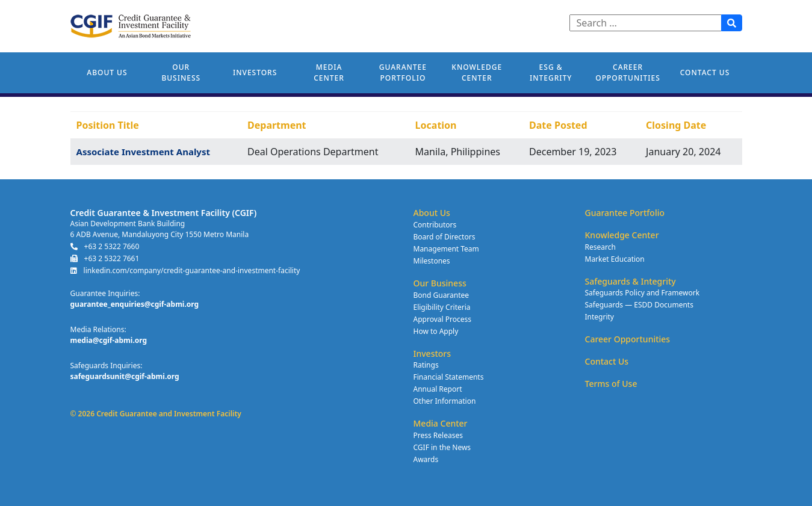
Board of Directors (445, 237)
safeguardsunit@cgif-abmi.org (125, 376)
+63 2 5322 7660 (105, 246)
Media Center (329, 73)
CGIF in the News (442, 447)
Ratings (426, 365)
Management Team (446, 249)
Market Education (615, 259)
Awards (426, 459)
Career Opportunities (628, 73)
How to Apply (436, 331)
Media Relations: (98, 329)
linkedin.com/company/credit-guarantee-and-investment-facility (185, 270)
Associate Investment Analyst (143, 152)
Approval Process (442, 319)
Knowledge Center (477, 73)
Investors (255, 73)
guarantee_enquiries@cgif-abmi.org (135, 304)
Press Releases (438, 435)
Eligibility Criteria (442, 307)
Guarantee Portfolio (403, 73)
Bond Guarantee (442, 295)
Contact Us (705, 73)
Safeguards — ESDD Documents (639, 305)
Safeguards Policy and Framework (643, 293)
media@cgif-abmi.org (109, 340)
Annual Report (438, 389)
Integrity (600, 317)
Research (600, 247)
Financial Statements (449, 377)
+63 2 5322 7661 (105, 258)
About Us (107, 73)
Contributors (435, 225)
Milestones (432, 261)
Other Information (445, 401)
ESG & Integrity (551, 73)
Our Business (181, 73)
